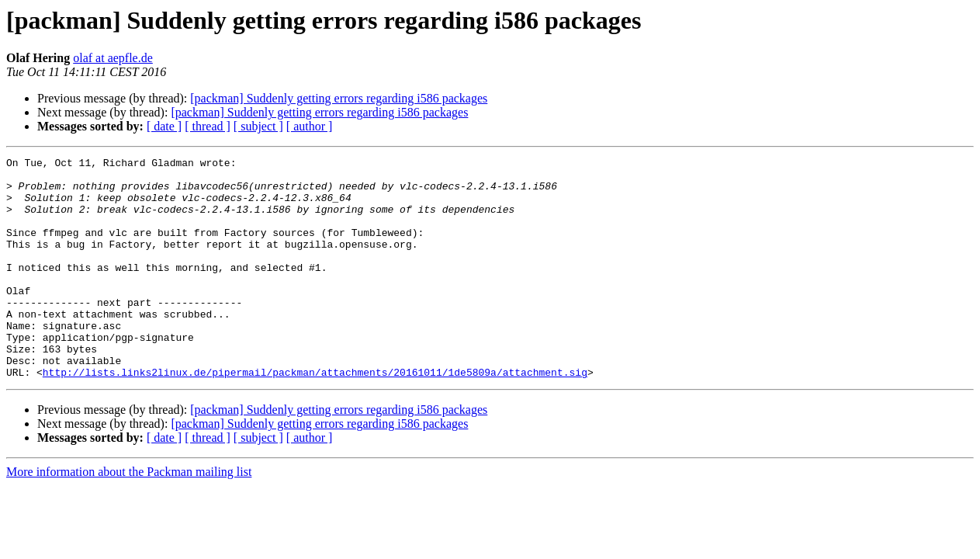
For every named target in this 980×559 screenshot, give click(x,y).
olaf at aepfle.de (113, 58)
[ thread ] (208, 126)
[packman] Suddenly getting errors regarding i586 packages (339, 98)
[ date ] (164, 126)
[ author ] (310, 126)
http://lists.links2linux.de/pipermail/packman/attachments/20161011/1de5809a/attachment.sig (315, 416)
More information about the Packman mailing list (129, 516)
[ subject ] (258, 126)
